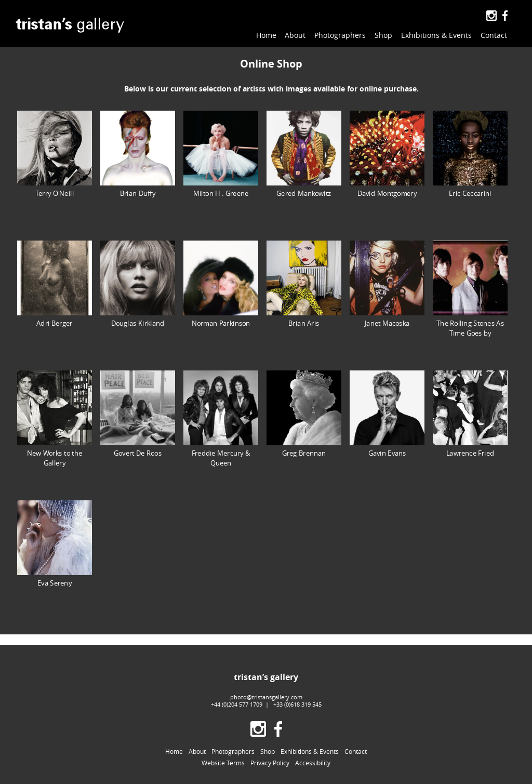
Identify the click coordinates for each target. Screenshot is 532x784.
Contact (494, 35)
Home (266, 35)
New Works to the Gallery (55, 419)
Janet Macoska (387, 284)
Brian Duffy (138, 154)
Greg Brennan (304, 414)
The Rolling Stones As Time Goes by (470, 289)
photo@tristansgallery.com (266, 697)
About (295, 35)
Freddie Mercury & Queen (221, 419)
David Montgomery (387, 154)
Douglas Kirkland (138, 284)
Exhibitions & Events (436, 35)
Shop (383, 35)
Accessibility (313, 763)
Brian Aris (304, 284)
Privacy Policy (270, 763)
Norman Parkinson (221, 284)
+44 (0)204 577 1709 (237, 704)
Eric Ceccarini (470, 154)
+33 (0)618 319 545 (297, 704)
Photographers (340, 35)
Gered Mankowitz (304, 154)
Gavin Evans (387, 414)
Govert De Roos (138, 414)
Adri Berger (55, 284)
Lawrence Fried (470, 414)
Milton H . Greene (221, 154)
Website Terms (223, 763)
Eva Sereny (55, 544)
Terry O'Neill (55, 154)
